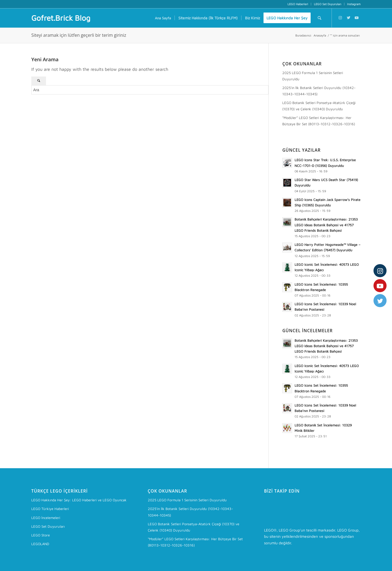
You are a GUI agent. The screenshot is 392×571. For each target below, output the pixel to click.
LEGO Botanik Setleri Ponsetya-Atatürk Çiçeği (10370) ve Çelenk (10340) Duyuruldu (319, 106)
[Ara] (319, 18)
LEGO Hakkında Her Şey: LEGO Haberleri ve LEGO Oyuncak (79, 500)
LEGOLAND (40, 544)
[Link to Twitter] (348, 18)
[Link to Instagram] (340, 18)
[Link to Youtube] (357, 18)
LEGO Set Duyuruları (328, 4)
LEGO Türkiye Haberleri (50, 509)
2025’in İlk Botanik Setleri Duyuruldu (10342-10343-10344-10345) (319, 91)
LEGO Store (41, 535)
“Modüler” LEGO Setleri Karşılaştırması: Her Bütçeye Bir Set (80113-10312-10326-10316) (319, 121)
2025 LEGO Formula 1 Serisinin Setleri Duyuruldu (313, 76)
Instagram (354, 4)
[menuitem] (298, 4)
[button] (287, 163)
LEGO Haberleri (298, 4)
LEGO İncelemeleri (46, 518)
